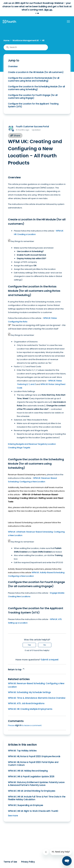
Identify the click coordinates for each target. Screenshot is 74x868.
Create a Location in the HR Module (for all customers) (36, 72)
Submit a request (50, 660)
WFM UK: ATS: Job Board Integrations (26, 703)
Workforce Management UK (26, 40)
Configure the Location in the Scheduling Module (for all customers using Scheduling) (36, 88)
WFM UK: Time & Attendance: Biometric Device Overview (37, 698)
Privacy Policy (28, 862)
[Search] (26, 47)
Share (15, 135)
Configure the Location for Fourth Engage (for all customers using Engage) (33, 97)
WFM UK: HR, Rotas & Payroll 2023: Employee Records (34, 756)
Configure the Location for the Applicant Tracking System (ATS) (33, 105)
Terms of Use (10, 862)
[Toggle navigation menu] (68, 22)
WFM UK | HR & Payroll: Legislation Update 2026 (31, 777)
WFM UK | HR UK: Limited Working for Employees (32, 791)
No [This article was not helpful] (45, 645)
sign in (18, 725)
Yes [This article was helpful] (29, 645)
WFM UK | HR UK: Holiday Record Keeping (28, 771)
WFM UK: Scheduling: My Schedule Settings (29, 692)
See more (13, 816)
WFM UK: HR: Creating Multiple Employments (30, 709)
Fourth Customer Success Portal (32, 127)
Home (6, 40)
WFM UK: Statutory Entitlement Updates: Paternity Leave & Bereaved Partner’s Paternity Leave (36, 784)
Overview (13, 66)
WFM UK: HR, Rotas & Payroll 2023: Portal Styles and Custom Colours (33, 764)
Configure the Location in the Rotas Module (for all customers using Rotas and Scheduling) (34, 79)
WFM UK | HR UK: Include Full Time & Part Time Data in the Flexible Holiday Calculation (37, 798)
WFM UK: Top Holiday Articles (22, 751)
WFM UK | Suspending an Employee (26, 805)
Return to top (17, 669)
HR (43, 40)
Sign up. (48, 10)
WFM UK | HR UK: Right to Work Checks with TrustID (33, 811)
